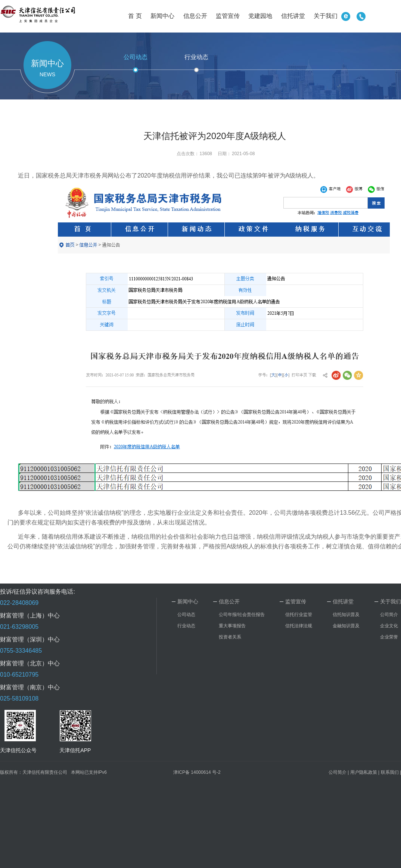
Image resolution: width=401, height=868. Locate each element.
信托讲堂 (293, 16)
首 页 (135, 16)
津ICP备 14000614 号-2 (197, 772)
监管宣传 (228, 16)
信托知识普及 (346, 615)
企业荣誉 (389, 637)
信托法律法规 (299, 626)
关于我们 (326, 16)
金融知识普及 (346, 626)
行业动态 (196, 57)
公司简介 (389, 615)
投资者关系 (230, 637)
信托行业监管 (299, 615)
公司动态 (136, 57)
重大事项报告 (232, 626)
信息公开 (195, 16)
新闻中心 (162, 16)
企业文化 (389, 626)
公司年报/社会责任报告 (242, 615)
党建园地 (260, 16)
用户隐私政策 (364, 772)
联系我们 (390, 772)
